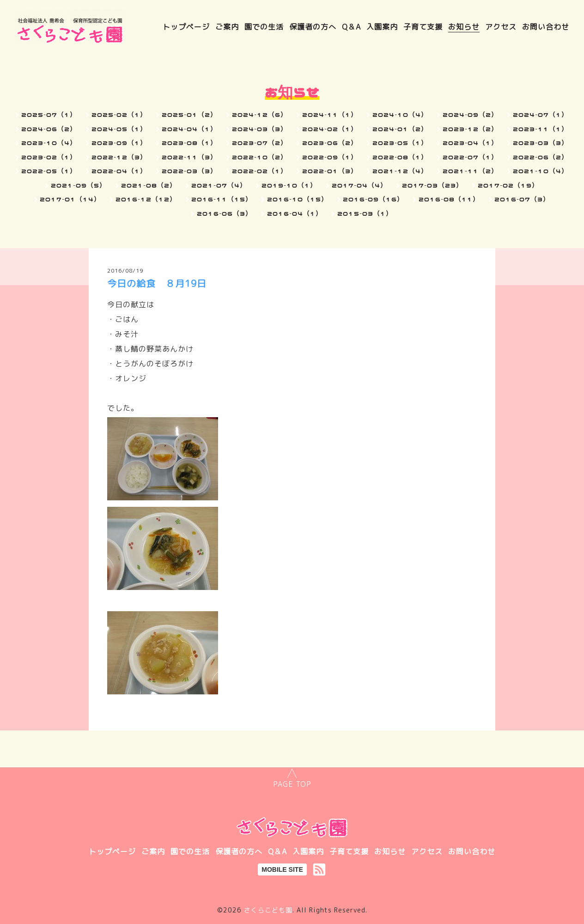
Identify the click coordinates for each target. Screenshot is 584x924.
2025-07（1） (49, 115)
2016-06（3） (225, 213)
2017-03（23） (432, 185)
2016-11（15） (222, 199)
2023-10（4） (49, 143)
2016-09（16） (373, 199)
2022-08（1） (400, 157)
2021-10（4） (541, 171)
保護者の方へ (313, 27)
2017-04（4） (359, 185)
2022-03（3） (189, 171)
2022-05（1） (49, 171)
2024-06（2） (49, 129)
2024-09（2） (470, 115)
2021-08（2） (149, 185)
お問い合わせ (546, 27)
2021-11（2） (470, 171)
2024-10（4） (400, 115)
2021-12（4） (400, 171)
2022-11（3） (189, 157)
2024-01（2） (400, 129)
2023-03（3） (541, 143)
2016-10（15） (298, 199)
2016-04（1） (295, 213)
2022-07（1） (470, 157)
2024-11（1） (330, 115)
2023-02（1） (49, 157)
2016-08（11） (449, 199)
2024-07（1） (541, 115)
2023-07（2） (260, 143)
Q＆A (351, 27)
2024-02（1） (330, 129)
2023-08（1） (189, 143)
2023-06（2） (330, 143)
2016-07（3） (522, 199)
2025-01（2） (189, 115)
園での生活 (264, 27)
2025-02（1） (119, 115)
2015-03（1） (365, 213)
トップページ (186, 27)
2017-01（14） (70, 199)
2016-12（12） (146, 199)
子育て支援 (423, 27)
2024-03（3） (260, 129)
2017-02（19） (508, 185)
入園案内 (382, 27)
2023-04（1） (470, 143)
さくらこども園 (268, 910)
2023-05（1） (400, 143)
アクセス (501, 27)
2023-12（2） (470, 129)
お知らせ (464, 27)
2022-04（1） (119, 171)
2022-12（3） (119, 157)
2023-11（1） (541, 129)
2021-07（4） (219, 185)
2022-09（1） (330, 157)
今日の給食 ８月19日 (157, 283)
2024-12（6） (260, 115)
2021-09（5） (79, 185)
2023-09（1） (119, 143)
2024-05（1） (119, 129)
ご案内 (227, 27)
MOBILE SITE (282, 869)
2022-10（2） (260, 157)
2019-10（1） (289, 185)
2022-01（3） (330, 171)
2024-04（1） (189, 129)
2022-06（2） (541, 157)
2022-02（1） (260, 171)
